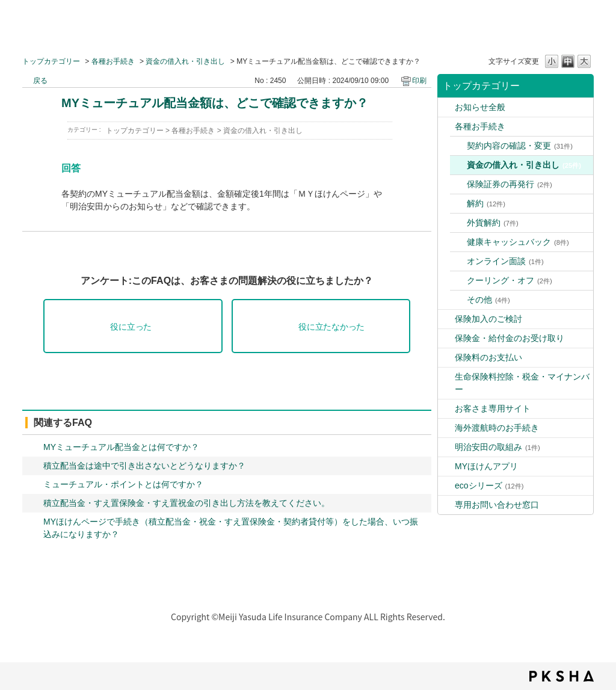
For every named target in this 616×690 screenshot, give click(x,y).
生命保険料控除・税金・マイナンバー (522, 383)
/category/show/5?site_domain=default (446, 338)
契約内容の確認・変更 (520, 146)
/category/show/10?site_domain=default (446, 358)
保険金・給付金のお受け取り (510, 338)
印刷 (419, 81)
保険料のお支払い (488, 357)
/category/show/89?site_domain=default (446, 505)
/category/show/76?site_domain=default (446, 467)
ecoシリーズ (489, 485)
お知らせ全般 (480, 107)
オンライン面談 (505, 261)
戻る (40, 81)
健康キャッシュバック (518, 242)
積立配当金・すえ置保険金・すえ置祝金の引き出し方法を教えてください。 (186, 503)
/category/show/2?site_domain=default (446, 377)
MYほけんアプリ (486, 466)
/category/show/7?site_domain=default (446, 409)
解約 (486, 203)
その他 (488, 300)
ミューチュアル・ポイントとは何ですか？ (123, 484)
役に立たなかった (331, 327)
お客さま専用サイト (493, 408)
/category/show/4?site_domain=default (446, 319)
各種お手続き (113, 61)
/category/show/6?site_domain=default (446, 428)
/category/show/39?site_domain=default (446, 447)
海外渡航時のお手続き (497, 428)
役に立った (131, 327)
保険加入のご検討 (488, 319)
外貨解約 (493, 223)
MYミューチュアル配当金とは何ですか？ (121, 447)
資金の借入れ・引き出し (185, 61)
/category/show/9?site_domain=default (446, 107)
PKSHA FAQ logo (562, 676)
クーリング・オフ (510, 280)
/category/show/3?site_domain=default (446, 127)
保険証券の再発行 (510, 184)
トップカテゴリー (51, 61)
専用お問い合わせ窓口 (497, 505)
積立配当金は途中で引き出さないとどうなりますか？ (144, 466)
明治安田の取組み (497, 447)
